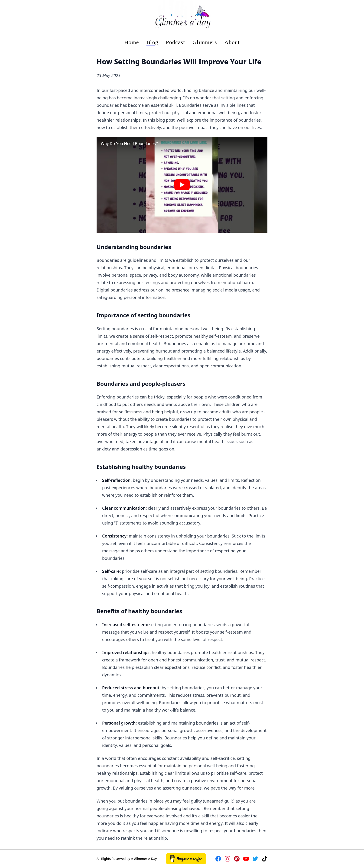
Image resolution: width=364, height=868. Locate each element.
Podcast (175, 42)
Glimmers (205, 42)
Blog (152, 42)
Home (132, 42)
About (232, 42)
